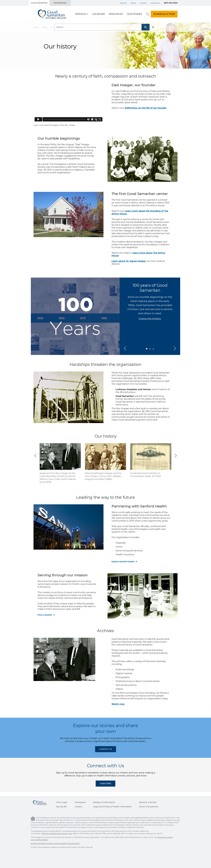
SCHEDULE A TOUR (164, 14)
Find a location (45, 615)
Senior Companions (149, 807)
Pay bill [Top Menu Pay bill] (123, 3)
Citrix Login (62, 802)
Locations (99, 14)
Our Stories (134, 14)
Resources (116, 14)
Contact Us (106, 749)
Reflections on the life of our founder (146, 108)
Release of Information (104, 802)
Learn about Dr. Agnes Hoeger (129, 261)
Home (36, 27)
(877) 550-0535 (171, 3)
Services (81, 14)
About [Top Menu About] (133, 3)
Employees (80, 802)
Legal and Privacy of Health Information (112, 807)
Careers (79, 807)
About (45, 27)
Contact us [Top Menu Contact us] (155, 3)
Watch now (118, 704)
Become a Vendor (148, 802)
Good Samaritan (39, 3)
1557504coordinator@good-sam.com (57, 834)
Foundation (60, 3)
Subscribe (105, 783)
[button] (125, 348)
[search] (147, 14)
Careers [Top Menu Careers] (143, 3)
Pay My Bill (61, 807)
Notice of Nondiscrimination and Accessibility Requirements (55, 843)
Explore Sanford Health (123, 562)
